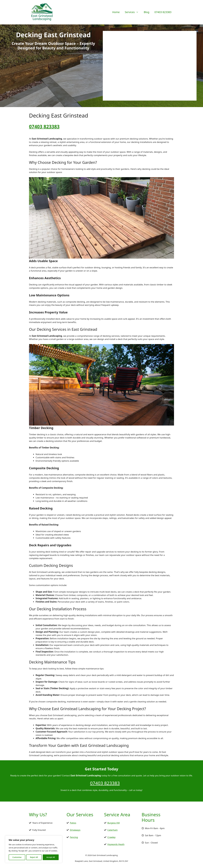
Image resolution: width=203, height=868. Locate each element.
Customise (17, 857)
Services (133, 12)
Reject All (34, 857)
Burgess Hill (114, 823)
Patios (73, 823)
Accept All (51, 857)
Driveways (75, 830)
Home (116, 12)
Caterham (113, 830)
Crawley (112, 837)
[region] (34, 849)
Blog (146, 12)
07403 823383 (163, 12)
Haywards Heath (116, 844)
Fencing (74, 837)
